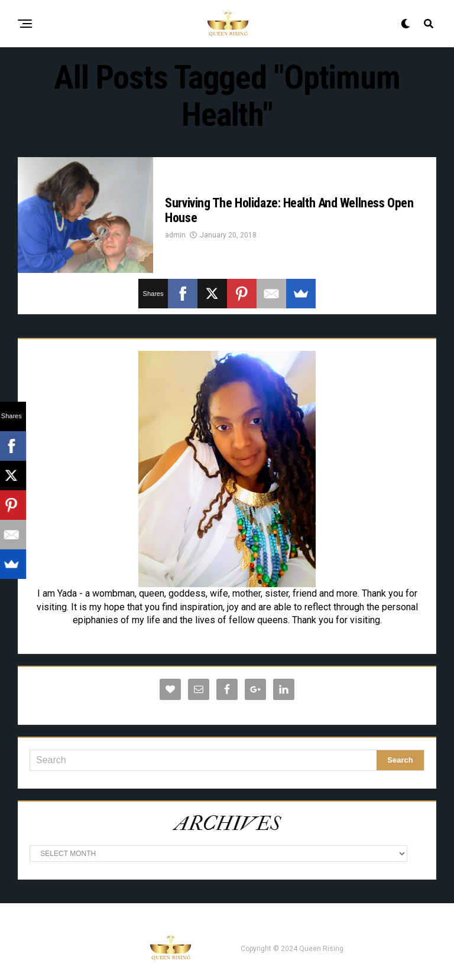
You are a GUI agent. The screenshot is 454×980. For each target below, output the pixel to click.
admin (175, 235)
